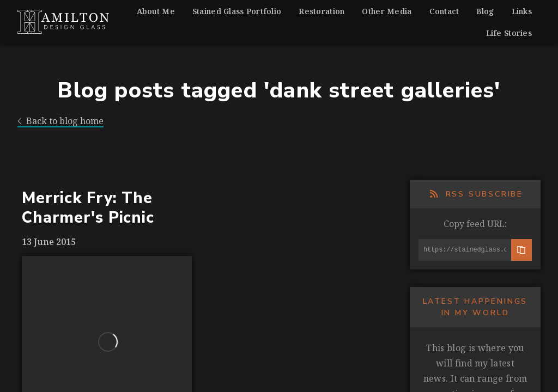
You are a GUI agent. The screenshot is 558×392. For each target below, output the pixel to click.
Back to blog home (60, 121)
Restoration (322, 11)
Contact (444, 11)
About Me (156, 11)
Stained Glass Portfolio (237, 11)
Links (522, 11)
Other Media (387, 11)
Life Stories (509, 33)
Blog (485, 11)
